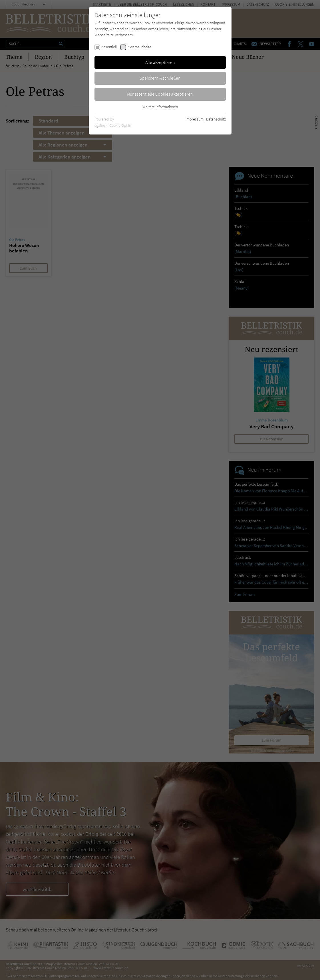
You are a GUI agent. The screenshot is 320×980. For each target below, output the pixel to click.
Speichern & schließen (160, 78)
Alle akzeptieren (160, 62)
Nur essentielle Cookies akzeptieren (160, 94)
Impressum (195, 119)
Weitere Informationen (160, 107)
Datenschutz (216, 119)
